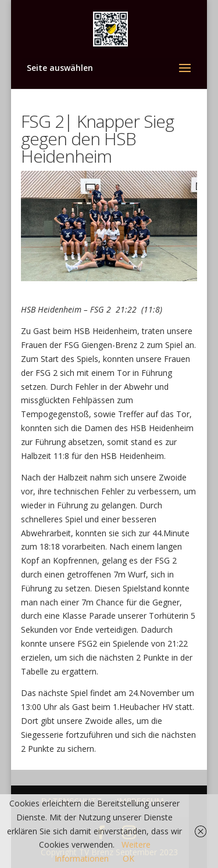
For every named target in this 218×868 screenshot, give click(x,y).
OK (128, 858)
